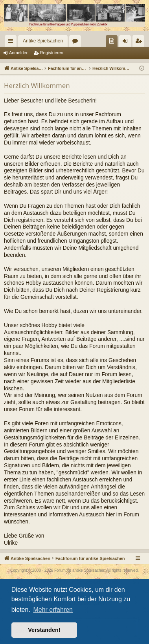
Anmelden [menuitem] (127, 42)
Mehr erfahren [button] (53, 610)
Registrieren (52, 53)
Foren (77, 42)
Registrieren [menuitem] (140, 42)
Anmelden (19, 53)
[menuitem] (112, 41)
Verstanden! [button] (44, 630)
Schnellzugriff (12, 42)
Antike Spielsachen (43, 41)
